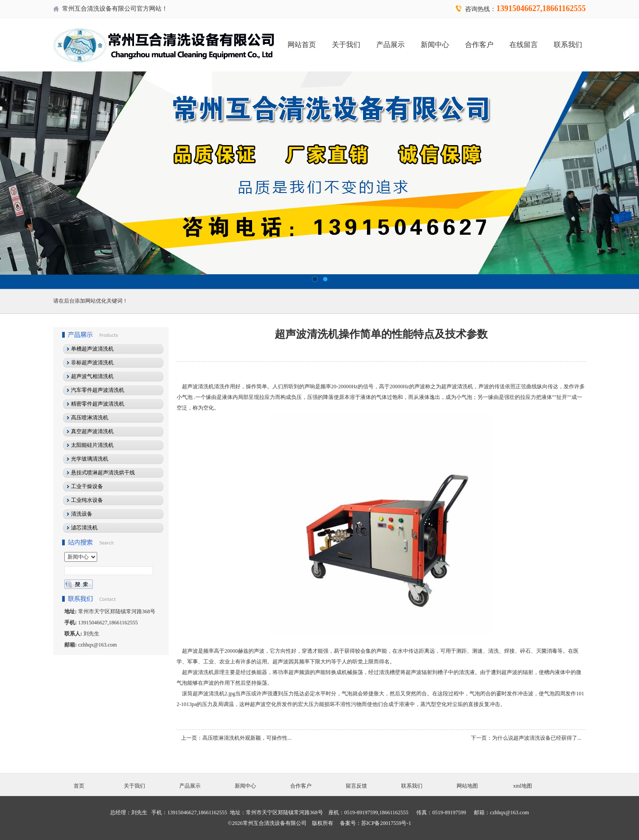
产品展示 (390, 45)
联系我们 (568, 45)
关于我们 (346, 45)
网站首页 (302, 45)
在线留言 (524, 45)
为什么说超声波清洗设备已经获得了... (537, 738)
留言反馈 (356, 786)
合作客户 (479, 45)
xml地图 (523, 786)
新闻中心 (435, 45)
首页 (79, 786)
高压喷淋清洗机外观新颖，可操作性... (247, 738)
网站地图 (467, 786)
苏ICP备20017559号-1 (386, 823)
